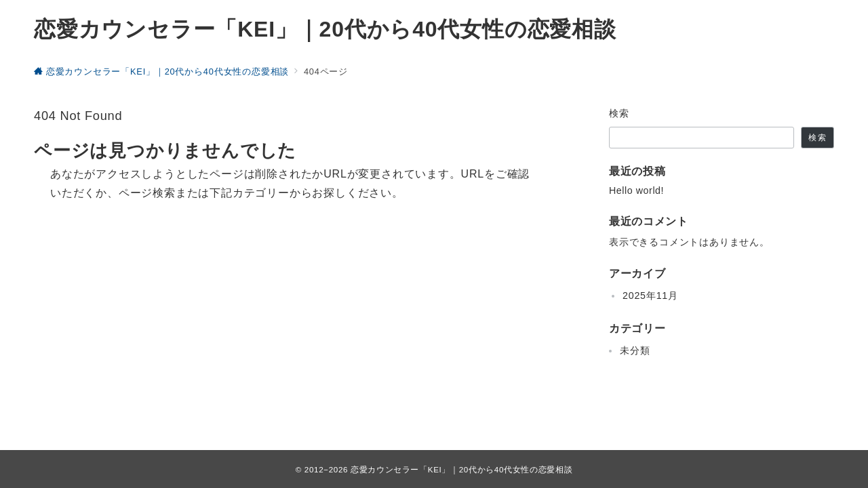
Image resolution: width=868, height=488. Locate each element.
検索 (619, 113)
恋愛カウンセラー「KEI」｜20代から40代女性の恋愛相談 (325, 29)
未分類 (635, 350)
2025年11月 (650, 296)
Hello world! (636, 190)
